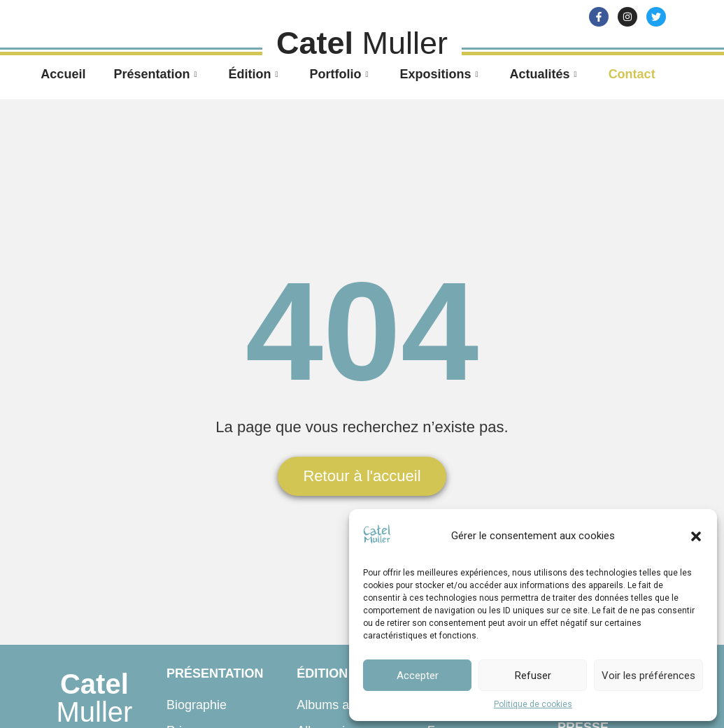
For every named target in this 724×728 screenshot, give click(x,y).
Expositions (441, 74)
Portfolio (340, 74)
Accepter (418, 676)
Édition (255, 74)
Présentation (157, 74)
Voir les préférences (648, 676)
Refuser (533, 676)
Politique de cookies (533, 704)
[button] (696, 536)
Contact (632, 74)
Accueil (63, 74)
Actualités (545, 74)
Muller (94, 698)
